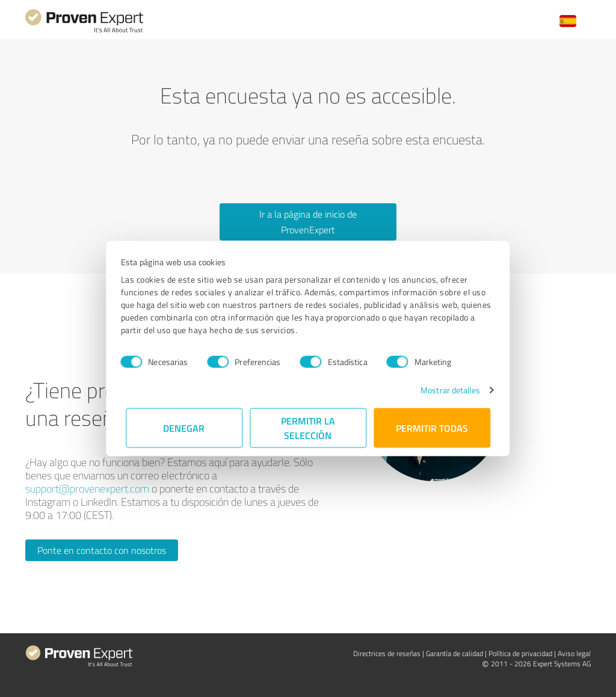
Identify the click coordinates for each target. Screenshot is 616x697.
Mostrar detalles (445, 390)
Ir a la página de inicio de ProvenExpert (308, 222)
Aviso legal (574, 653)
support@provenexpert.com (87, 488)
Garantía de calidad (454, 653)
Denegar (184, 428)
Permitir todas (432, 428)
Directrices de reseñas (387, 653)
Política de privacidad (520, 653)
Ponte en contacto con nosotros (102, 550)
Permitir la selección (308, 428)
